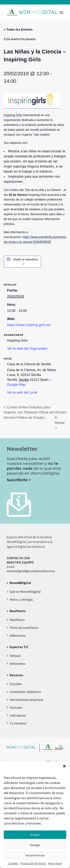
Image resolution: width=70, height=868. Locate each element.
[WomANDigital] (32, 13)
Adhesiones (18, 635)
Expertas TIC (19, 647)
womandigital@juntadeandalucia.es (31, 571)
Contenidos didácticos (25, 692)
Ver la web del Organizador (27, 349)
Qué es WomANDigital (25, 592)
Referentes (18, 664)
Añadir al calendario (26, 259)
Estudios (16, 684)
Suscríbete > (19, 480)
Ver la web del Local (22, 392)
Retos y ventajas (21, 599)
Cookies (13, 863)
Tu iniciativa (18, 723)
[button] (64, 766)
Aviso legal (55, 863)
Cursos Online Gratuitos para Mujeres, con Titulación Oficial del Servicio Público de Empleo (29, 413)
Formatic (16, 708)
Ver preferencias (35, 855)
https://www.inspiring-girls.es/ (29, 325)
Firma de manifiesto (24, 628)
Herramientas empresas (27, 700)
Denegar (35, 845)
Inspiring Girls (13, 115)
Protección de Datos (33, 863)
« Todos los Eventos (18, 30)
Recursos (16, 675)
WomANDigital (20, 583)
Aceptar (35, 835)
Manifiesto (18, 611)
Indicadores (18, 715)
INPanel (15, 656)
